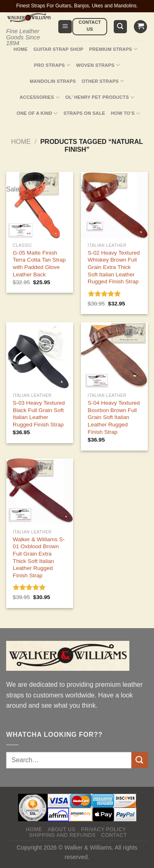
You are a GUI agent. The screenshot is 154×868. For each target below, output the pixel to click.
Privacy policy (103, 829)
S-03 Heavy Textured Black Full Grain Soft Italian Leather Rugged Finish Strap (39, 414)
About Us (61, 829)
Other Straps (103, 81)
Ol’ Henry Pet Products (100, 97)
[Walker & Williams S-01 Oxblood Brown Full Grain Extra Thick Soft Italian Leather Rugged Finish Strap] (40, 492)
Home (21, 49)
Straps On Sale (84, 113)
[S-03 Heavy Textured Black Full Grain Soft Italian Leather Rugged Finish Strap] (40, 356)
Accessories (40, 97)
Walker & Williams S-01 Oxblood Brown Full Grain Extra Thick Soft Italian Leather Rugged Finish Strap (39, 557)
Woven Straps (98, 65)
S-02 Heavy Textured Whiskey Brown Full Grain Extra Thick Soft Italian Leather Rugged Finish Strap (114, 267)
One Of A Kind (37, 113)
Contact (114, 835)
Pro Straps (52, 65)
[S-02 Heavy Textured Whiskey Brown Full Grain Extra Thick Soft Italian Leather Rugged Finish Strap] (114, 205)
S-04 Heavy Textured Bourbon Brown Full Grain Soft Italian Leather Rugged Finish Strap (114, 417)
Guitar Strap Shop (59, 49)
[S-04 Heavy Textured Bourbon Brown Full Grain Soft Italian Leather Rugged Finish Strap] (114, 356)
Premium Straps (113, 49)
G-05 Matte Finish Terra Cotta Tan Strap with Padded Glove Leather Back (39, 264)
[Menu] (65, 27)
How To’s (126, 113)
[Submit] (140, 760)
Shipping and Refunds (62, 835)
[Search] (121, 27)
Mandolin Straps (53, 81)
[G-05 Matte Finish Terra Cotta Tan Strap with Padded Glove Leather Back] (40, 205)
